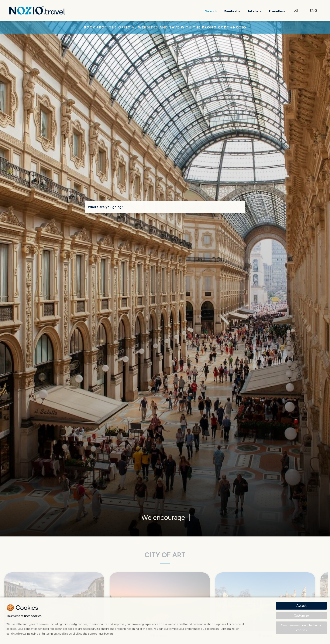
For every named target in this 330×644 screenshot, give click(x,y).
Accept (301, 605)
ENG (313, 11)
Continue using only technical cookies (301, 628)
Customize (301, 615)
